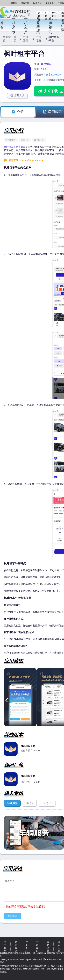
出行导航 (38, 39)
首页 (2, 25)
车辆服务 (11, 140)
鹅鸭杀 (46, 13)
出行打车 (39, 140)
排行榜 (62, 25)
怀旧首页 (13, 3)
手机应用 (26, 25)
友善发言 (12, 916)
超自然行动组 (39, 13)
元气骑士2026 (54, 13)
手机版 (61, 3)
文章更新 (50, 3)
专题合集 (38, 25)
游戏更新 (25, 3)
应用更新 (37, 3)
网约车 (25, 140)
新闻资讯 (50, 25)
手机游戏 (14, 25)
